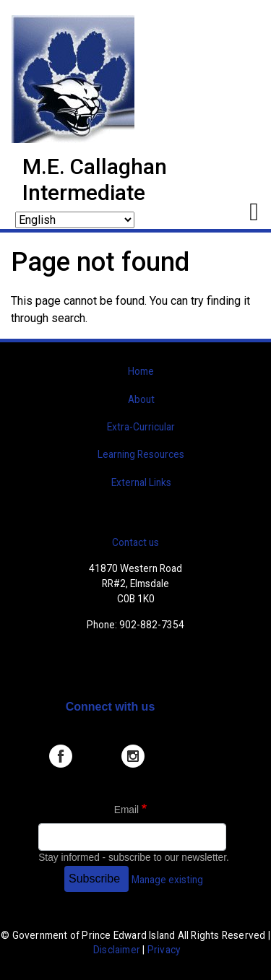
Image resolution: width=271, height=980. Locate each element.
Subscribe (94, 879)
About (141, 399)
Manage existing (167, 880)
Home (141, 371)
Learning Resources (141, 454)
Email (126, 810)
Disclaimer (117, 950)
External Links (141, 482)
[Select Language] (75, 220)
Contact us (135, 542)
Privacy (164, 950)
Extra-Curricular (141, 427)
